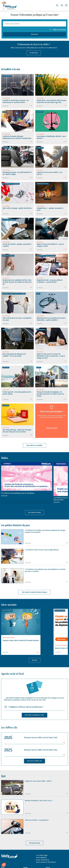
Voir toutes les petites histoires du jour (34, 592)
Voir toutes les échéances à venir (34, 715)
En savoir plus (34, 53)
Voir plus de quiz (35, 843)
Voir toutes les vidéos (35, 513)
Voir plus (34, 660)
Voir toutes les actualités (34, 445)
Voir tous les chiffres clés (34, 761)
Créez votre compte (52, 428)
